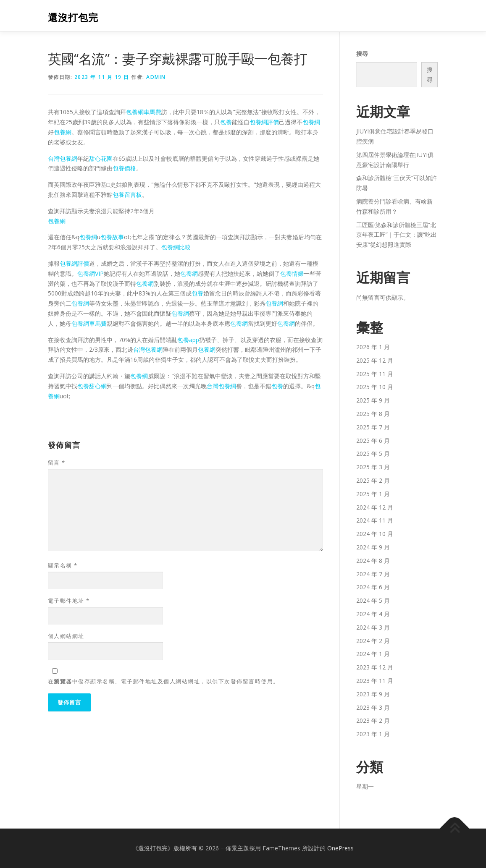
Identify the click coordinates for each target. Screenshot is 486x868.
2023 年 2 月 (373, 720)
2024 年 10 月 (375, 534)
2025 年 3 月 (373, 467)
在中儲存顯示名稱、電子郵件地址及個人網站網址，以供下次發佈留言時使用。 (164, 681)
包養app (188, 340)
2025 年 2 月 (373, 480)
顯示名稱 (63, 565)
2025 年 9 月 (373, 400)
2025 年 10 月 (375, 387)
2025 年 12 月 (375, 360)
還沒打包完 (73, 17)
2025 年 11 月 (375, 374)
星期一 (365, 786)
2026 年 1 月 (373, 347)
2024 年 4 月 (373, 614)
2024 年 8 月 (373, 561)
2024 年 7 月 (373, 574)
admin (156, 77)
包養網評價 (264, 122)
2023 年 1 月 (373, 734)
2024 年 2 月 (373, 641)
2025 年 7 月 (373, 427)
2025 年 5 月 (373, 454)
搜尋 (362, 54)
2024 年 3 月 (373, 627)
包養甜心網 (92, 386)
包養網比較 (176, 247)
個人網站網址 (66, 636)
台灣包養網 (63, 158)
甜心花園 (101, 158)
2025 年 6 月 (373, 441)
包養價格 (124, 168)
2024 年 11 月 (375, 520)
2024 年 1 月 (373, 654)
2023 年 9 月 (373, 694)
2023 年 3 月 (373, 707)
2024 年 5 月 (373, 600)
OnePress (340, 848)
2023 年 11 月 (375, 681)
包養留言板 (127, 195)
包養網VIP (91, 273)
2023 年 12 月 (375, 667)
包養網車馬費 (144, 112)
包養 (226, 122)
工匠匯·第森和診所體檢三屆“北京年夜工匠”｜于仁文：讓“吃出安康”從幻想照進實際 (397, 235)
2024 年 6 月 (373, 587)
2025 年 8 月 (373, 414)
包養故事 (112, 237)
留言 (57, 463)
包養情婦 (292, 273)
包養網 (311, 122)
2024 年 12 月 (375, 507)
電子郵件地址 (69, 601)
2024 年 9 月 (373, 547)
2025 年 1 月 (373, 494)
